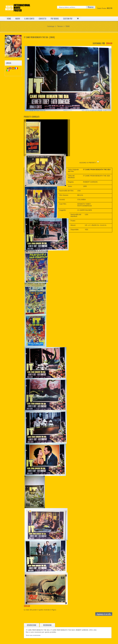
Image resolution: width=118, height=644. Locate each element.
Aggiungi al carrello (104, 614)
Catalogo (51, 26)
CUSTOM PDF (68, 19)
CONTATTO (42, 19)
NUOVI (18, 19)
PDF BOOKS (55, 19)
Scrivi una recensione (33, 635)
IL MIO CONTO (29, 19)
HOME (9, 19)
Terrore (60, 26)
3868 (68, 26)
